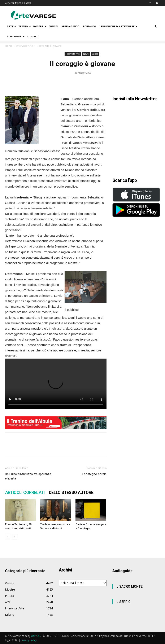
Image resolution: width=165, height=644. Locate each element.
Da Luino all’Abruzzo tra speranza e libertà (28, 476)
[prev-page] (8, 537)
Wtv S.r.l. (36, 636)
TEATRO (25, 26)
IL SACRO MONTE (129, 586)
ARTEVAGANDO (70, 26)
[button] (155, 27)
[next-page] (14, 537)
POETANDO (90, 26)
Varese (95, 54)
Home (9, 46)
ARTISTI (53, 26)
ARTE (12, 26)
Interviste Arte (25, 46)
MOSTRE (40, 26)
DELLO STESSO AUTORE (71, 492)
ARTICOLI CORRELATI (25, 492)
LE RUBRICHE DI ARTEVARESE (119, 26)
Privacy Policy (29, 640)
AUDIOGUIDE (16, 36)
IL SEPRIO (123, 602)
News (86, 54)
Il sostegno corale (94, 474)
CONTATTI (33, 36)
